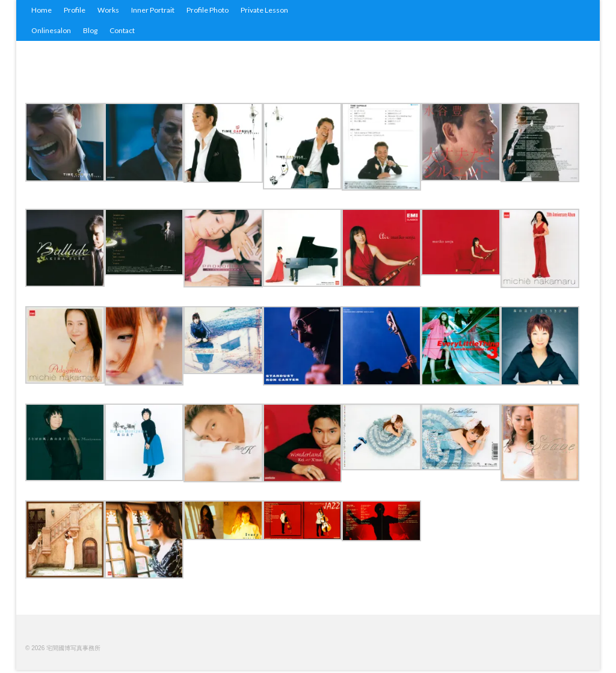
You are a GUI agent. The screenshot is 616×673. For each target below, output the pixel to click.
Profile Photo (208, 10)
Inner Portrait (153, 10)
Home (42, 10)
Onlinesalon (51, 30)
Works (108, 10)
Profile (75, 10)
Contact (122, 30)
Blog (90, 30)
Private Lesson (264, 10)
